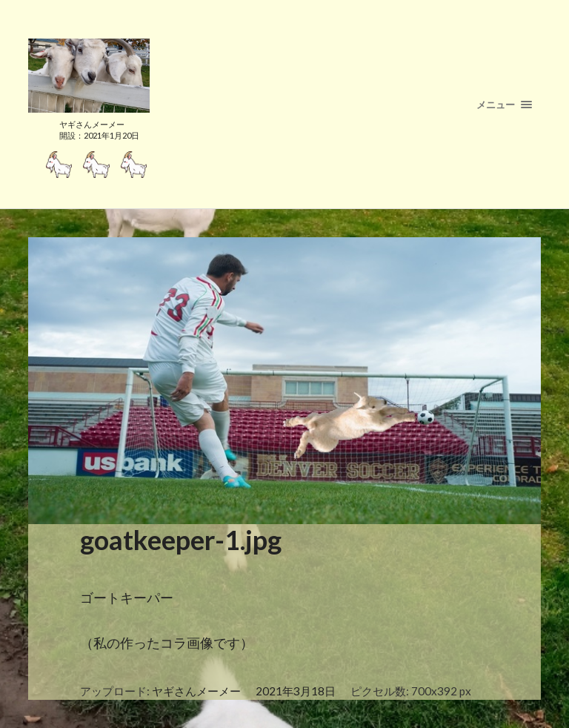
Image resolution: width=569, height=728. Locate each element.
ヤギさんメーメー (196, 691)
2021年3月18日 (296, 691)
